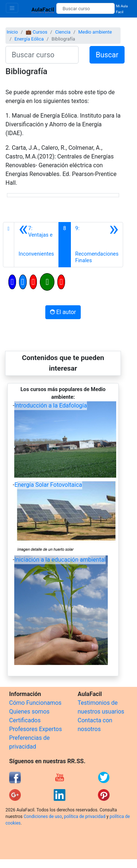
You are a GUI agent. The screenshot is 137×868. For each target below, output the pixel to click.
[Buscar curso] (85, 8)
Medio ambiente (95, 32)
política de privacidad (85, 817)
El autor (63, 312)
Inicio (12, 32)
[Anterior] (36, 245)
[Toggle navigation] (12, 8)
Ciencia (63, 32)
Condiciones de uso (43, 817)
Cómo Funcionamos (35, 703)
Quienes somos (29, 712)
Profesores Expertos (35, 729)
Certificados (25, 720)
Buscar (107, 55)
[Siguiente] (97, 245)
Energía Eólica (29, 39)
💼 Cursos (36, 32)
